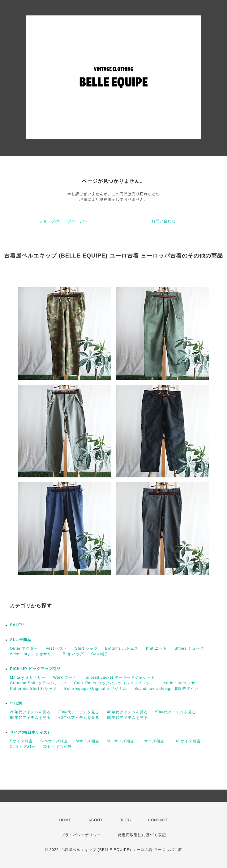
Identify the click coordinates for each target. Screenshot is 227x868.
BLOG (125, 820)
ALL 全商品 (21, 640)
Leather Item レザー (180, 683)
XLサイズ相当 (23, 747)
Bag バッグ (73, 654)
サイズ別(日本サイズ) (30, 732)
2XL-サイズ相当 (57, 747)
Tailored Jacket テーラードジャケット (119, 677)
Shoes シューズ (189, 648)
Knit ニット (156, 648)
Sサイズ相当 (21, 741)
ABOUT (96, 820)
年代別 (16, 703)
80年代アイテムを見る (127, 718)
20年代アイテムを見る (30, 712)
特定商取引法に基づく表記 (142, 835)
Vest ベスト (57, 648)
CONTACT (158, 820)
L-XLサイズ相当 (186, 741)
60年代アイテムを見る (30, 718)
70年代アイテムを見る (79, 718)
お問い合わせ (164, 221)
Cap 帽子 (100, 654)
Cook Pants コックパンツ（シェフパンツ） (114, 683)
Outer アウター (24, 648)
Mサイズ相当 (88, 741)
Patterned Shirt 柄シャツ (33, 689)
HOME (66, 820)
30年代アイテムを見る (79, 712)
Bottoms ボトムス (122, 648)
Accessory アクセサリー (33, 654)
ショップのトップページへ (63, 221)
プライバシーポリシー (81, 835)
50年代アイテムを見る (176, 712)
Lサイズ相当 (153, 741)
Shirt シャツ (86, 648)
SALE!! (17, 625)
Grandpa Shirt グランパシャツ (38, 683)
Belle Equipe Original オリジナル (96, 689)
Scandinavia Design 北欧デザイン (166, 689)
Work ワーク (65, 677)
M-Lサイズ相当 (120, 741)
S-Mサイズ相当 (54, 741)
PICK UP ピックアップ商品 (35, 669)
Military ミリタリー (28, 677)
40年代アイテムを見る (127, 712)
